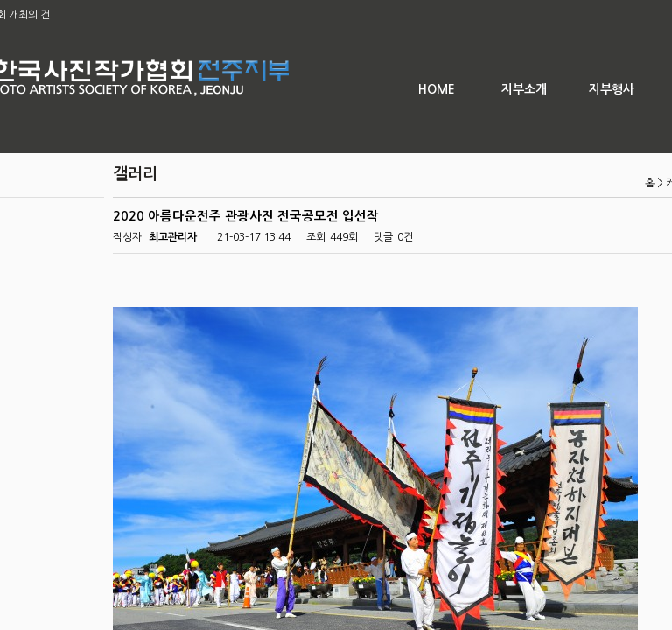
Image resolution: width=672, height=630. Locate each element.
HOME (437, 89)
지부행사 (612, 89)
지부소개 (524, 89)
